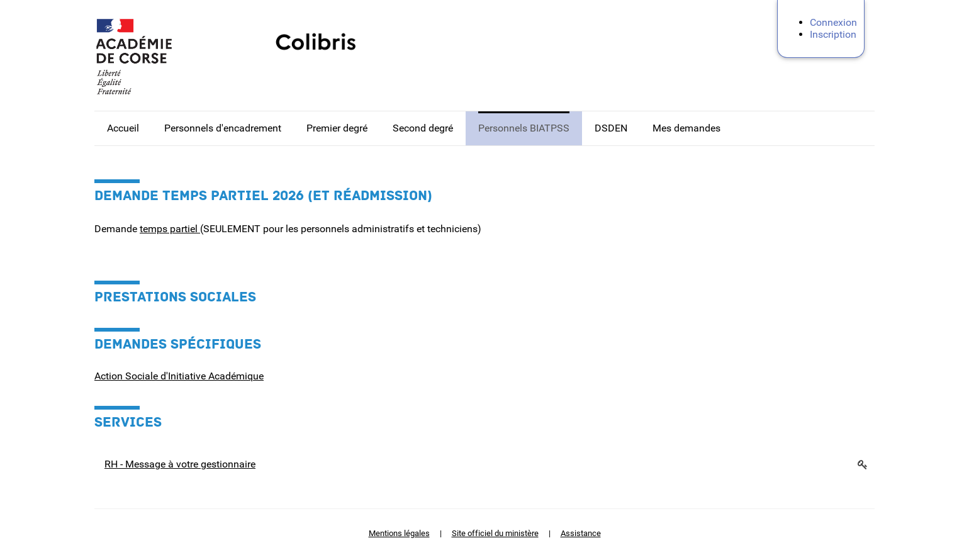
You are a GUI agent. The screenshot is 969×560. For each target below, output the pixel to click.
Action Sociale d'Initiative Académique (179, 376)
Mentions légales (399, 533)
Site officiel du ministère (495, 533)
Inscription (833, 34)
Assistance (581, 533)
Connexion (833, 22)
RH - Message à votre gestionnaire (180, 464)
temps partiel (170, 229)
